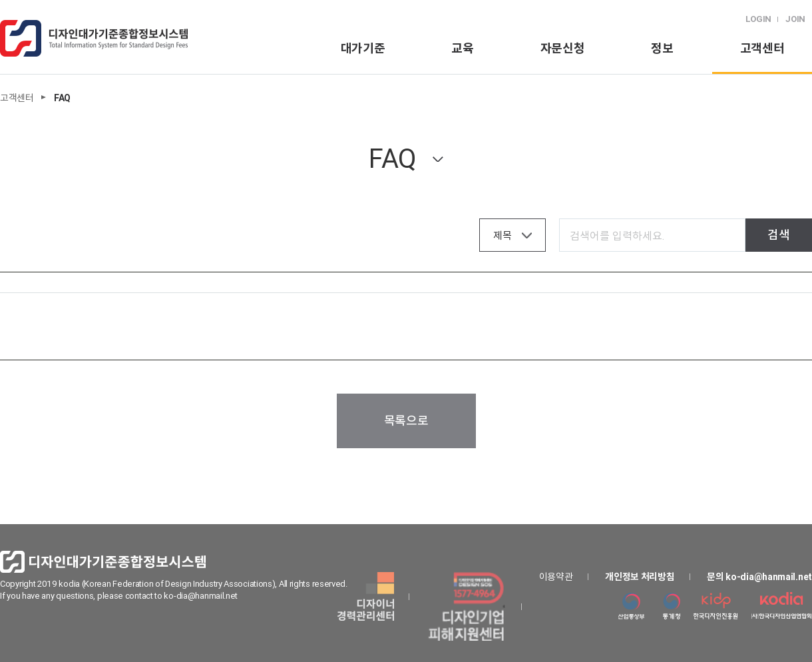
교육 (462, 48)
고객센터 (762, 48)
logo (94, 38)
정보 (662, 48)
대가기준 (363, 48)
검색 (778, 235)
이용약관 (556, 577)
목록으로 (406, 421)
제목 (502, 235)
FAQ (392, 158)
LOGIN (759, 19)
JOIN (795, 19)
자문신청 (563, 48)
